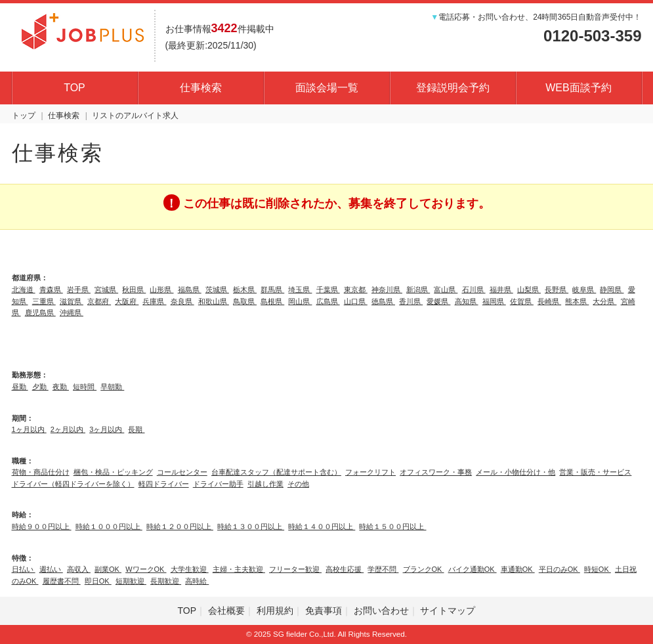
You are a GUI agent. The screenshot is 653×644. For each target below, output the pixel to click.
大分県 (604, 301)
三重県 (44, 301)
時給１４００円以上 (322, 526)
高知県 (467, 301)
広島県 (328, 301)
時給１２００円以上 (180, 526)
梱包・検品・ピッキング (113, 472)
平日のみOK (559, 569)
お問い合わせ (381, 611)
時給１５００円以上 (392, 526)
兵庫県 (154, 301)
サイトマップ (448, 611)
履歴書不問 (62, 581)
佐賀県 (522, 301)
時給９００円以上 (42, 526)
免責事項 (324, 611)
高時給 (197, 581)
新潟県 (418, 290)
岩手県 (79, 290)
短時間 (85, 387)
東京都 (356, 290)
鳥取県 (245, 301)
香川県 (411, 301)
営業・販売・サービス (595, 472)
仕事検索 (201, 88)
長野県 (557, 290)
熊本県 (577, 301)
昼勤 (20, 387)
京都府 (99, 301)
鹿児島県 (40, 312)
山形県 (161, 290)
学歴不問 (383, 569)
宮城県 (106, 290)
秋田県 (134, 290)
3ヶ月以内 (107, 429)
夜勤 (61, 387)
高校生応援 (345, 569)
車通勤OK (518, 569)
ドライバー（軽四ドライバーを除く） (73, 484)
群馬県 (272, 290)
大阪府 (127, 301)
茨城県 (217, 290)
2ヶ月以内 (68, 429)
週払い (51, 569)
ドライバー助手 (218, 484)
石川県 (474, 290)
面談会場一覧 (327, 88)
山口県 (356, 301)
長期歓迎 (166, 581)
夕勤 (40, 387)
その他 (298, 484)
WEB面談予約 (578, 88)
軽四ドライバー (164, 484)
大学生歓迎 (190, 569)
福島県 (190, 290)
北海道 (24, 290)
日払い (24, 569)
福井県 (501, 290)
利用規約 (275, 611)
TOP (74, 88)
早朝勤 (112, 387)
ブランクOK (424, 569)
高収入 (79, 569)
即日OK (98, 581)
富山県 (446, 290)
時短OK (598, 569)
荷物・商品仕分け (41, 472)
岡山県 (300, 301)
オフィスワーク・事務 (436, 472)
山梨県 (529, 290)
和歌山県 (214, 301)
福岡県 (494, 301)
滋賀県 (72, 301)
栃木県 (245, 290)
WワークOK (146, 569)
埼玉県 (300, 290)
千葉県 (328, 290)
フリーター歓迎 (295, 569)
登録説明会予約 (453, 88)
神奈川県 (387, 290)
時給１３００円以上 (251, 526)
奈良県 (182, 301)
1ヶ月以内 (29, 429)
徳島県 (383, 301)
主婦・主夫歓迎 (239, 569)
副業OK (108, 569)
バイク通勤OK (473, 569)
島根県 (272, 301)
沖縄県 (72, 312)
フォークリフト (370, 472)
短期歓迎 (131, 581)
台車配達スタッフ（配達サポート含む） (276, 472)
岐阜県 (584, 290)
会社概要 (226, 611)
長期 (136, 429)
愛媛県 (438, 301)
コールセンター (182, 472)
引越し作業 (265, 484)
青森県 (51, 290)
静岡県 (612, 290)
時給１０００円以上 (109, 526)
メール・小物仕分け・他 (516, 472)
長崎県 (549, 301)
